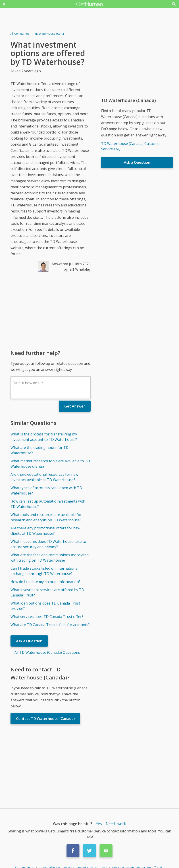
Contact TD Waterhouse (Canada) (45, 719)
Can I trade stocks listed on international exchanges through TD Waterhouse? (44, 571)
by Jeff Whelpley (77, 269)
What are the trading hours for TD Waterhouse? (40, 450)
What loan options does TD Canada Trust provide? (45, 606)
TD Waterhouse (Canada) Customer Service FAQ (131, 146)
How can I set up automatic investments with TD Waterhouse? (48, 504)
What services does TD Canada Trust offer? (47, 617)
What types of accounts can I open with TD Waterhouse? (46, 490)
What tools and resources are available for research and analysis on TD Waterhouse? (46, 517)
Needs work (116, 824)
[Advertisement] (50, 310)
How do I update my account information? (45, 582)
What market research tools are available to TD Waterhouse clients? (50, 464)
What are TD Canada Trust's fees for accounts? (50, 625)
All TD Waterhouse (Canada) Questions (47, 652)
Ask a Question (29, 641)
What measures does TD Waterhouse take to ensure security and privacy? (48, 544)
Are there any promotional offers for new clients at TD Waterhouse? (45, 531)
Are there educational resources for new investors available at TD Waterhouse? (44, 477)
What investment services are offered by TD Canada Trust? (47, 592)
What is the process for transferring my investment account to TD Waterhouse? (44, 437)
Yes (99, 824)
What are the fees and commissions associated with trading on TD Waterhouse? (50, 558)
